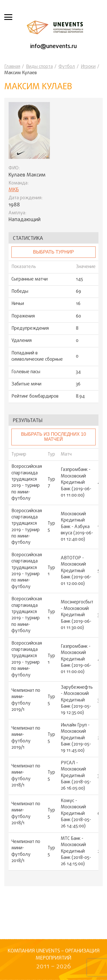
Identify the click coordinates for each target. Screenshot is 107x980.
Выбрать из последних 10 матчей (54, 437)
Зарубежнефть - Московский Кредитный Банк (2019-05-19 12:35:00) (77, 700)
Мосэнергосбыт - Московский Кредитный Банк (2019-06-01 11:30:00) (77, 615)
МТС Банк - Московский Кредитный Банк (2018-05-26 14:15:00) (76, 852)
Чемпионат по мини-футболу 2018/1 (26, 776)
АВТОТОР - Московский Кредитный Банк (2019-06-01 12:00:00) (76, 571)
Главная (12, 67)
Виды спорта (39, 67)
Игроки (88, 67)
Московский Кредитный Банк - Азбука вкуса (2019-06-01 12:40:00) (77, 527)
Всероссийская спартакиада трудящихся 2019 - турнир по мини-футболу (27, 483)
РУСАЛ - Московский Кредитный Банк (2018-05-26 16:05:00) (76, 776)
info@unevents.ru (53, 46)
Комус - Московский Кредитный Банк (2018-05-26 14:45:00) (76, 814)
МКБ (14, 190)
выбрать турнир (53, 252)
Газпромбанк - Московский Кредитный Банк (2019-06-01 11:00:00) (76, 483)
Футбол (67, 67)
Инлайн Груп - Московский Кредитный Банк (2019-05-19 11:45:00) (76, 738)
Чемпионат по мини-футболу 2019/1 (26, 700)
